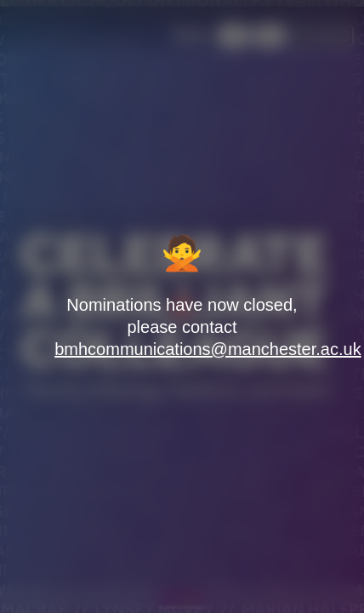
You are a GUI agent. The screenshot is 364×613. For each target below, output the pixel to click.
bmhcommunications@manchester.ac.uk (208, 349)
